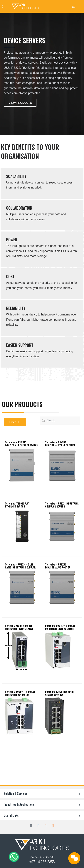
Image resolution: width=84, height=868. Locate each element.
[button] (15, 422)
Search (74, 6)
